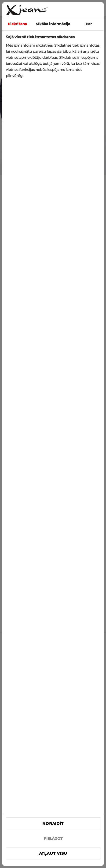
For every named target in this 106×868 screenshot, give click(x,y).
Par (89, 24)
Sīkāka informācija (53, 24)
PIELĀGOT (53, 838)
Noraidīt (53, 824)
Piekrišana (17, 24)
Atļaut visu (53, 853)
